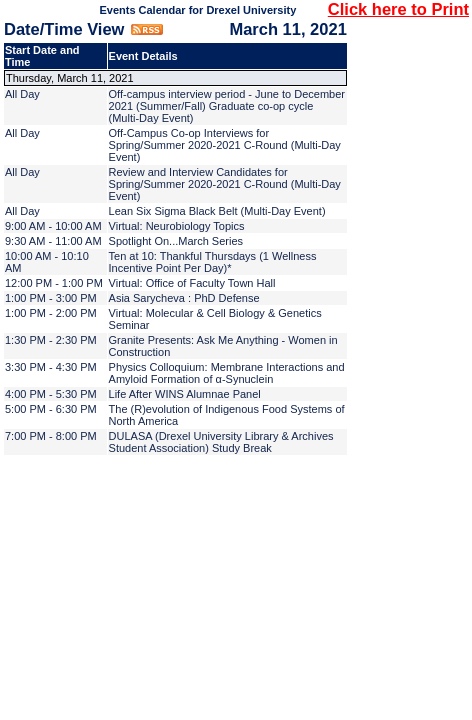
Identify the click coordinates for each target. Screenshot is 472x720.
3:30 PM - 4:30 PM (51, 367)
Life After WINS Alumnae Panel (185, 394)
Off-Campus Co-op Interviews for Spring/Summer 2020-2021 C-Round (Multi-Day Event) (225, 145)
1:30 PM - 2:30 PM (51, 340)
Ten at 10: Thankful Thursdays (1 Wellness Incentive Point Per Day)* (213, 262)
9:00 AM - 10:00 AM (53, 226)
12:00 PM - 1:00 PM (54, 283)
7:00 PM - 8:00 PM (51, 436)
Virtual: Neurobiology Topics (177, 226)
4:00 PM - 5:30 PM (51, 394)
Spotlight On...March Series (176, 241)
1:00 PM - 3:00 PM (51, 298)
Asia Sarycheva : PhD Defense (184, 298)
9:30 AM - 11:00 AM (53, 241)
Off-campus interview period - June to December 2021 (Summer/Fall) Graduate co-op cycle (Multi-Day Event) (227, 106)
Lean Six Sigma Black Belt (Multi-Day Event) (217, 211)
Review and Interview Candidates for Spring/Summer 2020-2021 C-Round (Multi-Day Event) (225, 184)
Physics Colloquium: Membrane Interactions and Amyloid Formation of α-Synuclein (227, 373)
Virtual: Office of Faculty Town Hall (192, 283)
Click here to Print (398, 9)
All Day (22, 94)
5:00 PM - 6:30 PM (51, 409)
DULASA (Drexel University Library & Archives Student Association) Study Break (221, 442)
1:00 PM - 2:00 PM (51, 313)
